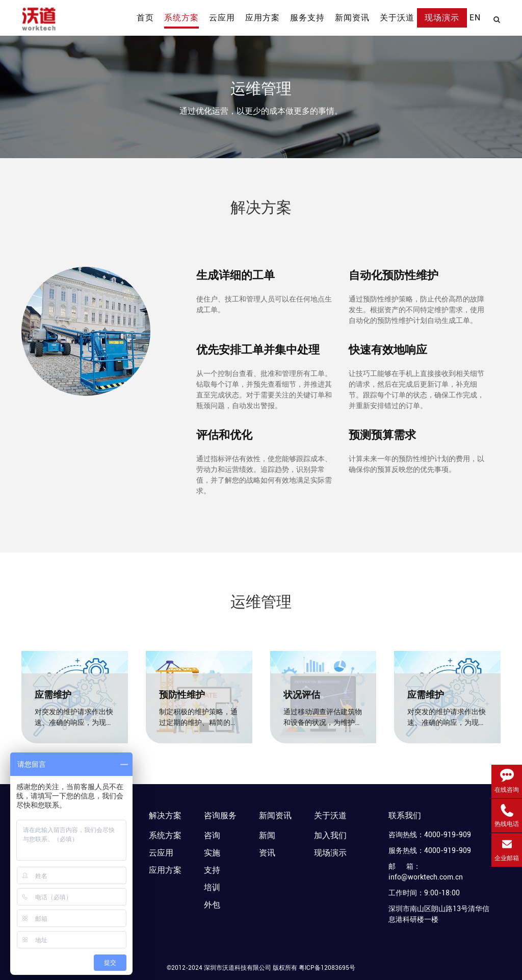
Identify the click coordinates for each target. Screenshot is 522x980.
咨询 (212, 835)
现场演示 (330, 853)
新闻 (267, 835)
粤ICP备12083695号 (327, 968)
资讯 (267, 853)
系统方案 (165, 835)
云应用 (161, 853)
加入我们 (330, 835)
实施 (212, 853)
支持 (212, 870)
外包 (212, 905)
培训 (212, 887)
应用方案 (165, 870)
